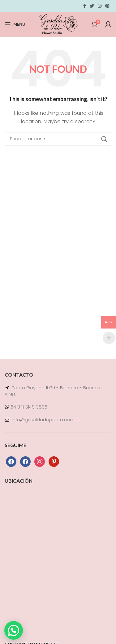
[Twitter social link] (92, 6)
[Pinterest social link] (107, 6)
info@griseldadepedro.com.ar (46, 420)
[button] (14, 630)
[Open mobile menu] (15, 24)
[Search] (58, 139)
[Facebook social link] (85, 6)
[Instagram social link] (100, 6)
